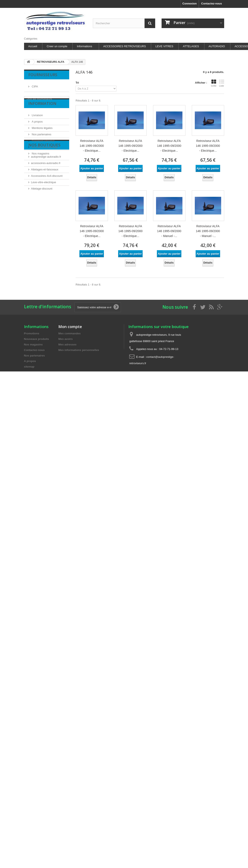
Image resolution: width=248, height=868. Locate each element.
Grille (214, 83)
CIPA (35, 85)
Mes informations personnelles (79, 350)
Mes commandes (70, 333)
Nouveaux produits (37, 339)
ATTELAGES (191, 46)
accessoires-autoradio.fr (46, 191)
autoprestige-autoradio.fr (46, 185)
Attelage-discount (42, 217)
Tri (77, 83)
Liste (222, 83)
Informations (85, 46)
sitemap (29, 367)
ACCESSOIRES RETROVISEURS (125, 46)
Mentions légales (42, 135)
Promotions (32, 333)
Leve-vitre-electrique (44, 211)
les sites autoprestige (44, 154)
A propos (37, 128)
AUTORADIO (217, 46)
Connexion (190, 4)
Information (42, 112)
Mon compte (70, 327)
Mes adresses (67, 345)
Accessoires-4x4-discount (47, 204)
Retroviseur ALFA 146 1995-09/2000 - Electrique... (92, 146)
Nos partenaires (41, 141)
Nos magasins (40, 160)
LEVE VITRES (164, 46)
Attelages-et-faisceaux (45, 198)
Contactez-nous (212, 4)
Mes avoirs (65, 339)
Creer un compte (57, 46)
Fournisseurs (43, 75)
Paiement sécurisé (43, 147)
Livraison (37, 122)
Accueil (33, 46)
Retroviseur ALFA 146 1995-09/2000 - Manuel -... (169, 231)
